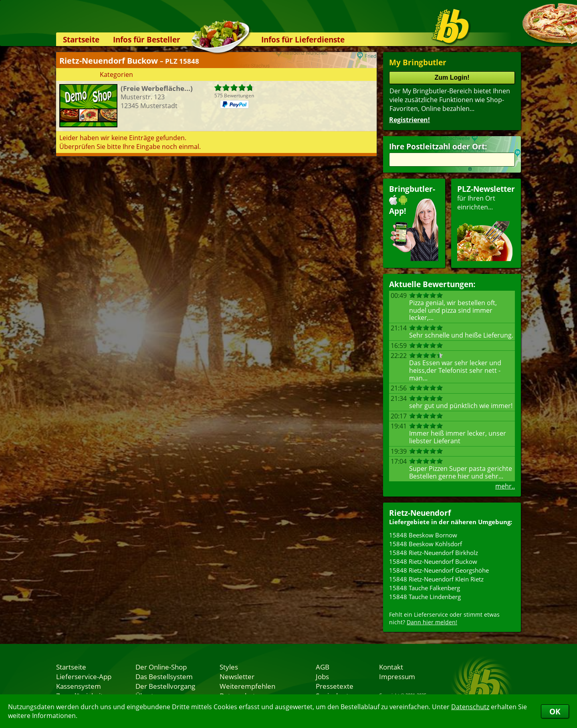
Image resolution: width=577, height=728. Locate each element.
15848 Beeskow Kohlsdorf (426, 544)
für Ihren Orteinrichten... (486, 222)
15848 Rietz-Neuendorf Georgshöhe (439, 570)
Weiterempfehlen (247, 686)
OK (555, 711)
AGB (323, 667)
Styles (229, 667)
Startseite (81, 39)
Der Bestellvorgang (165, 686)
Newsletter (237, 676)
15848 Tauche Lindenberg (425, 597)
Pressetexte (335, 686)
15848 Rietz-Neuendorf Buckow (433, 561)
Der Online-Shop (161, 667)
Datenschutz (470, 707)
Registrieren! (410, 120)
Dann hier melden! (432, 622)
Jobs (322, 676)
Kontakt (391, 667)
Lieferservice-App (84, 676)
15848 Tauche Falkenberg (425, 588)
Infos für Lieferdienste (303, 39)
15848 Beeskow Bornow (423, 535)
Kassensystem (79, 686)
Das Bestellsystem (164, 676)
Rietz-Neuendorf (420, 513)
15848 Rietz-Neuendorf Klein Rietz (436, 579)
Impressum (397, 676)
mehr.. (505, 486)
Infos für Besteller (147, 39)
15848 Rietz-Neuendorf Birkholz (434, 553)
